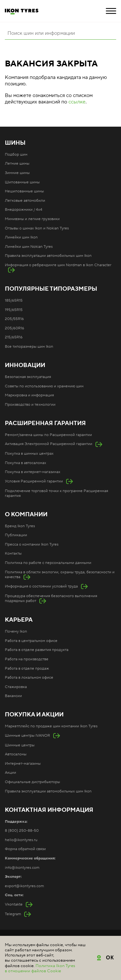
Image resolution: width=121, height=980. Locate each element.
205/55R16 (14, 319)
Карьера (19, 620)
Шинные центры (20, 745)
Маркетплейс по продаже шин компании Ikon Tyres (51, 726)
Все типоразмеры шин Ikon (29, 347)
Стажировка (16, 687)
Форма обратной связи (25, 849)
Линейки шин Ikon (21, 237)
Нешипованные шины (24, 191)
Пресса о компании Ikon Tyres (32, 544)
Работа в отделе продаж (27, 669)
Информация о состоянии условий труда (41, 586)
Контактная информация (49, 810)
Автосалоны (16, 754)
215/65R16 (14, 337)
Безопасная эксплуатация (28, 377)
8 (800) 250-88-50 (22, 831)
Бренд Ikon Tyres (20, 526)
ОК (110, 958)
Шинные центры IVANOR (27, 736)
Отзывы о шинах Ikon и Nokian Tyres (37, 228)
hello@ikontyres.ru (21, 840)
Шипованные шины (22, 182)
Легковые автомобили (25, 201)
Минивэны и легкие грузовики (32, 219)
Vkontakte (14, 904)
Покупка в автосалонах (25, 463)
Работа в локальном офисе (29, 678)
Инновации (25, 365)
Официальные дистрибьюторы (32, 782)
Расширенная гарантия (45, 423)
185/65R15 (14, 301)
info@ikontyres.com (22, 868)
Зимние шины (17, 173)
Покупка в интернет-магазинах (33, 472)
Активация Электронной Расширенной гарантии (49, 444)
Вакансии (13, 696)
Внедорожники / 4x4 (24, 210)
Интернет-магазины (23, 764)
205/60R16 (15, 328)
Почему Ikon (16, 631)
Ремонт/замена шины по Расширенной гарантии (48, 435)
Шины (15, 143)
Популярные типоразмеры (51, 289)
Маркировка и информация (29, 395)
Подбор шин (16, 155)
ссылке (77, 102)
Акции (10, 773)
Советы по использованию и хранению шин (44, 386)
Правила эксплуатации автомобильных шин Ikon (48, 256)
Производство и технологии (30, 405)
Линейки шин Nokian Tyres (29, 247)
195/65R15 (14, 310)
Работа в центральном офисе (31, 641)
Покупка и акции (34, 715)
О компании (26, 515)
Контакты (13, 553)
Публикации (16, 535)
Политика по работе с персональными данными (48, 563)
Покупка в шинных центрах (29, 454)
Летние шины (17, 164)
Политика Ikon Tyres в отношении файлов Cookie (40, 968)
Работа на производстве (27, 659)
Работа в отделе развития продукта (37, 650)
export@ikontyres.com (24, 886)
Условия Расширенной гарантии (34, 481)
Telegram (13, 914)
